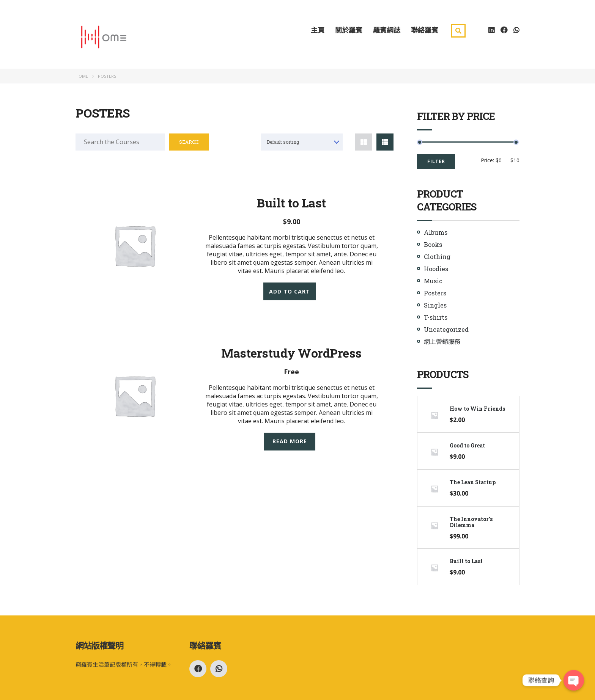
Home (82, 76)
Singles (435, 305)
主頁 (318, 30)
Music (433, 281)
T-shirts (436, 317)
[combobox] (302, 142)
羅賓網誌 (387, 30)
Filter (436, 161)
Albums (436, 232)
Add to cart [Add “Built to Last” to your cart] (290, 291)
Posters (435, 293)
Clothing (437, 257)
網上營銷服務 (442, 341)
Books (433, 244)
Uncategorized (446, 329)
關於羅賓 (349, 30)
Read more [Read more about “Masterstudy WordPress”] (290, 441)
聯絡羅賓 (425, 30)
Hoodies (436, 269)
